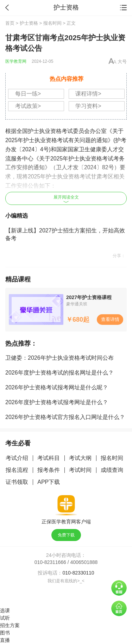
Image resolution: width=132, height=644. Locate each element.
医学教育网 (16, 61)
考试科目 (49, 458)
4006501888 (84, 562)
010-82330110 (78, 573)
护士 (33, 131)
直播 (5, 640)
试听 (5, 618)
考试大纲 (80, 458)
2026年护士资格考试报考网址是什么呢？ (57, 387)
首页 (10, 23)
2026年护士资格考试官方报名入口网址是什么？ (65, 417)
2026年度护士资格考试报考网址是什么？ (57, 402)
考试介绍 (17, 458)
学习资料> (88, 106)
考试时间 (80, 470)
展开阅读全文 (66, 199)
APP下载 (49, 482)
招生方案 (10, 625)
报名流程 (17, 470)
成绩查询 (112, 470)
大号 (122, 62)
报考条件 (49, 470)
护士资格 (29, 23)
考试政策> (28, 106)
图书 (5, 633)
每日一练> (28, 94)
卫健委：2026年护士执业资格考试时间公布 (59, 358)
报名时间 (52, 23)
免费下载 (66, 535)
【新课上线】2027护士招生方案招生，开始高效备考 (65, 234)
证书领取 (17, 482)
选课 (5, 610)
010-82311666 (50, 562)
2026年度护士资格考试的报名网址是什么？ (59, 373)
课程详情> (88, 94)
